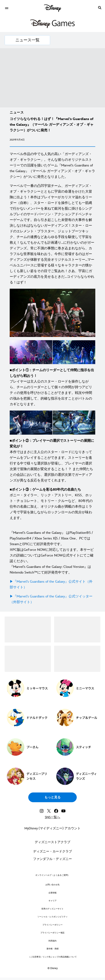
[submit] (100, 8)
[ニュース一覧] (27, 40)
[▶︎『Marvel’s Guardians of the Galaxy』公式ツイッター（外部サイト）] (52, 599)
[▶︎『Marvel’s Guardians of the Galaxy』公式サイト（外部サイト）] (52, 584)
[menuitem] (7, 8)
